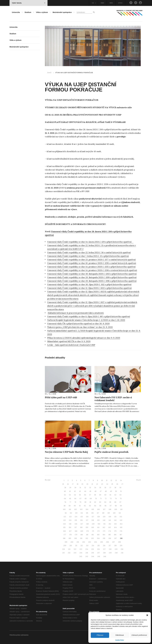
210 (71, 546)
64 (65, 499)
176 (121, 531)
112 (71, 513)
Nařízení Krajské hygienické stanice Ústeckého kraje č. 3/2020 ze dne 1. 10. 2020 (86, 320)
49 (111, 491)
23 (102, 484)
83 (100, 502)
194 (98, 538)
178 (70, 535)
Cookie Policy (120, 640)
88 (65, 506)
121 (120, 513)
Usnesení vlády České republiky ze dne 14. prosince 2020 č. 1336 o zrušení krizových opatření (92, 270)
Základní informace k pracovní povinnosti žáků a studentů (76, 313)
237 (99, 553)
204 (96, 542)
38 (115, 488)
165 (121, 527)
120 (114, 513)
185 (110, 535)
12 (111, 480)
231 (63, 553)
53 (70, 495)
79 (80, 502)
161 (98, 527)
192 (87, 538)
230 (122, 549)
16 (68, 484)
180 (82, 535)
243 (87, 556)
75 (121, 499)
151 (104, 524)
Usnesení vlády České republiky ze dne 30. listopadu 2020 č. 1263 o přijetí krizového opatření (92, 274)
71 (101, 499)
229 (116, 549)
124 (76, 517)
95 (100, 506)
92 (85, 506)
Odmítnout (120, 635)
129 (104, 517)
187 (121, 535)
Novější (48, 480)
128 (99, 517)
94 (95, 506)
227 (104, 549)
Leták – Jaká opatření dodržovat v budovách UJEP (71, 345)
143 (121, 520)
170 (88, 531)
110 (121, 509)
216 (104, 546)
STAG (120, 3)
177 (65, 535)
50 (116, 491)
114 (82, 513)
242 (81, 556)
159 (87, 527)
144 (64, 524)
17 (73, 484)
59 (100, 495)
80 (85, 502)
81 (90, 502)
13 (116, 480)
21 (92, 484)
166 (65, 531)
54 (75, 495)
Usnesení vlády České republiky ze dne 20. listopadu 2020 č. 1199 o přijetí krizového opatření (92, 277)
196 (110, 538)
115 (87, 513)
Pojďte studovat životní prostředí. (112, 452)
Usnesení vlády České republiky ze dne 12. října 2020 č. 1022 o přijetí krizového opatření (89, 288)
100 (64, 509)
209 (65, 546)
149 (93, 524)
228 (110, 549)
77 (70, 502)
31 (80, 488)
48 (106, 491)
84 (105, 502)
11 (107, 480)
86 (115, 502)
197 (116, 538)
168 (76, 531)
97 (111, 506)
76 (65, 502)
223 (81, 549)
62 (115, 495)
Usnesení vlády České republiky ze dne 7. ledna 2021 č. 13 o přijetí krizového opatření (88, 256)
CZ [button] (94, 3)
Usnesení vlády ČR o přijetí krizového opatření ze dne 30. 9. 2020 (78, 324)
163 (110, 527)
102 (76, 509)
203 (90, 542)
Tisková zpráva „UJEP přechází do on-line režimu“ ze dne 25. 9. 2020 (80, 327)
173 (104, 531)
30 (75, 488)
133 (65, 520)
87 (120, 502)
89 (70, 506)
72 (106, 499)
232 (69, 553)
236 (93, 553)
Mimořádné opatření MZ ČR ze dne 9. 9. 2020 (69, 341)
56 (85, 495)
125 (82, 517)
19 (82, 484)
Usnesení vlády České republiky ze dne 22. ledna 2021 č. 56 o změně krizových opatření (89, 253)
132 (121, 517)
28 (65, 488)
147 (82, 524)
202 (84, 542)
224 (87, 549)
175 (115, 531)
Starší (139, 480)
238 (104, 553)
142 (115, 520)
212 (82, 546)
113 (76, 513)
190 (76, 538)
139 (98, 520)
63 (120, 495)
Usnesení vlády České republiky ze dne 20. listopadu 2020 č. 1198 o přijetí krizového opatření (92, 281)
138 (93, 520)
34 (95, 488)
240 (116, 553)
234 (81, 553)
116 (93, 513)
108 (110, 509)
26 (117, 484)
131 (115, 517)
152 (110, 524)
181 (87, 535)
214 (93, 546)
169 (82, 531)
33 (90, 488)
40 (65, 491)
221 (69, 549)
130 (110, 517)
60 (105, 495)
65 (70, 499)
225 (93, 549)
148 (87, 524)
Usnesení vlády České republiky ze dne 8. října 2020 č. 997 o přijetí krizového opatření (89, 316)
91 (80, 506)
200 (72, 542)
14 (121, 480)
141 (110, 520)
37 (110, 488)
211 (76, 546)
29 (70, 488)
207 (114, 542)
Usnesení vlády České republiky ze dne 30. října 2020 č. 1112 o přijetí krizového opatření (89, 284)
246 (105, 556)
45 (90, 491)
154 (121, 524)
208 (119, 542)
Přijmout (100, 635)
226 (98, 549)
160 (93, 527)
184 (104, 535)
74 (116, 499)
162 (104, 527)
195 (104, 538)
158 (81, 527)
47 (101, 491)
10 (102, 480)
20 (87, 484)
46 (95, 491)
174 (110, 531)
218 (115, 546)
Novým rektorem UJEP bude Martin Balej (66, 452)
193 (93, 538)
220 (64, 549)
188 (64, 538)
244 (93, 556)
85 (110, 502)
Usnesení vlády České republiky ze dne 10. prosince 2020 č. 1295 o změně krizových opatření (92, 263)
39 (120, 488)
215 (99, 546)
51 (121, 491)
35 (100, 488)
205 (102, 542)
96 (105, 506)
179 (76, 535)
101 (70, 509)
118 (103, 513)
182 (93, 535)
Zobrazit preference (139, 635)
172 (99, 531)
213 (87, 546)
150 (99, 524)
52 (65, 495)
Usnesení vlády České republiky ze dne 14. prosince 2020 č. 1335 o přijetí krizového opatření (91, 267)
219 (121, 546)
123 (70, 517)
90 (75, 506)
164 (115, 527)
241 (122, 553)
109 (116, 509)
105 (93, 509)
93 (90, 506)
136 (81, 520)
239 (110, 553)
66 (75, 499)
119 (109, 513)
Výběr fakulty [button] (29, 3)
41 (70, 491)
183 (98, 535)
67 (80, 499)
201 (78, 542)
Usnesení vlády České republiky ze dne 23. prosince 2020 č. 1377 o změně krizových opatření (91, 260)
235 (87, 553)
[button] (147, 615)
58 (95, 495)
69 (91, 499)
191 (81, 538)
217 (110, 546)
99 (121, 506)
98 (116, 506)
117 (98, 513)
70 (96, 499)
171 (93, 531)
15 (63, 484)
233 (75, 553)
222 (75, 549)
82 (95, 502)
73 (111, 499)
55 (80, 495)
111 (66, 513)
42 (75, 491)
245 (99, 556)
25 (112, 484)
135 (76, 520)
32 (85, 488)
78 (75, 502)
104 (87, 509)
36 (105, 488)
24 (107, 484)
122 (65, 517)
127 (93, 517)
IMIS (111, 3)
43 (80, 491)
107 (104, 509)
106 (99, 509)
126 (87, 517)
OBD (102, 3)
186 (115, 535)
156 (70, 527)
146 (76, 524)
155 (64, 527)
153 (115, 524)
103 (81, 509)
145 (70, 524)
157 (76, 527)
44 (85, 491)
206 (108, 542)
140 (104, 520)
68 (86, 499)
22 (97, 484)
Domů (49, 73)
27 (122, 484)
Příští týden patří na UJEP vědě (61, 397)
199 (66, 542)
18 (78, 484)
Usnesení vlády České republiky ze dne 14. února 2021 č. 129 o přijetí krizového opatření (90, 242)
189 (70, 538)
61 (110, 495)
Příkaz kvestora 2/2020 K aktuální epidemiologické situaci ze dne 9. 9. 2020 (84, 338)
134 (70, 520)
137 (87, 520)
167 (70, 531)
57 (90, 495)
